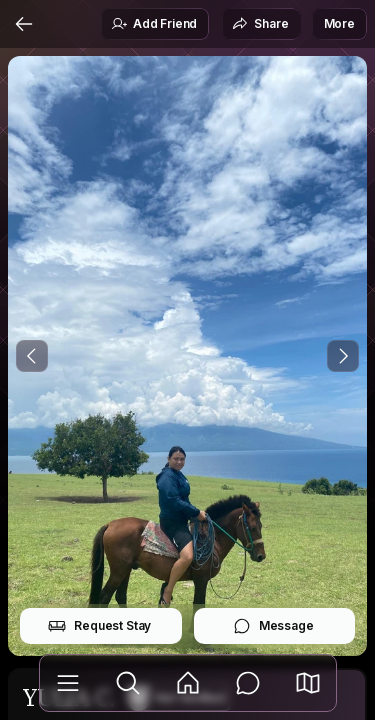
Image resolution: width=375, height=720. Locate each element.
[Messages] (248, 683)
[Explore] (128, 683)
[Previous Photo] (32, 356)
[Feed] (188, 683)
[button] (308, 683)
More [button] (339, 23)
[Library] (68, 683)
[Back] (24, 24)
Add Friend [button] (154, 24)
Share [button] (260, 24)
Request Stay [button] (99, 626)
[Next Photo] (343, 356)
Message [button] (273, 626)
